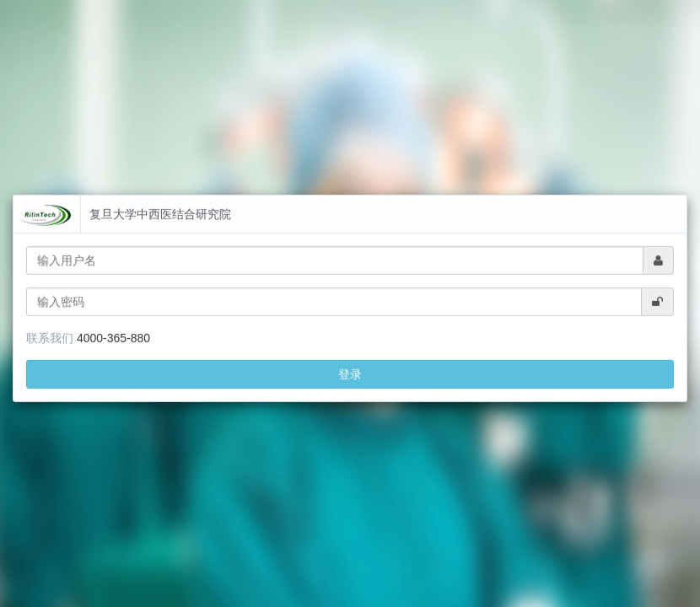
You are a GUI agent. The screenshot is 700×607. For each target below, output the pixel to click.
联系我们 (50, 326)
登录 (350, 363)
